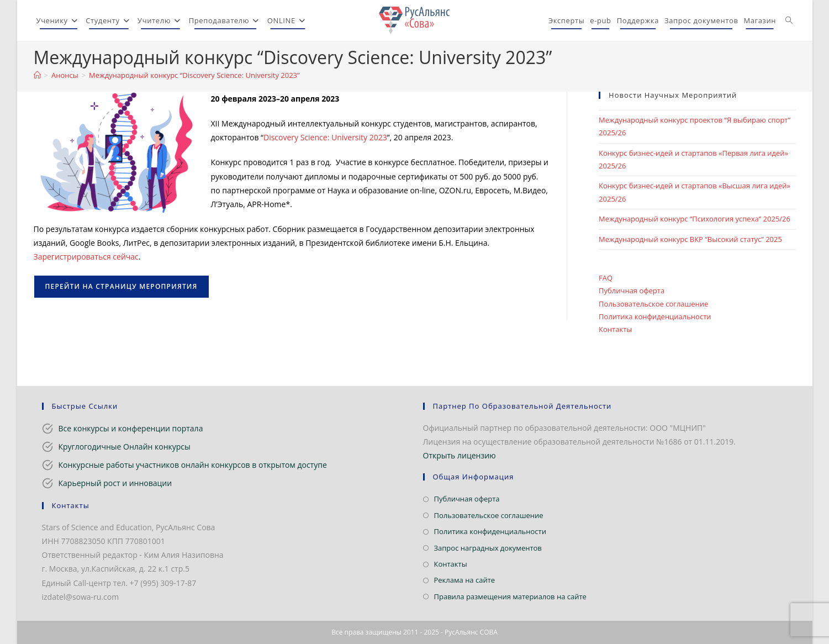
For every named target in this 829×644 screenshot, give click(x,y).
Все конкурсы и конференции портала (131, 428)
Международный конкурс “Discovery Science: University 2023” (194, 75)
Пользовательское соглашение (653, 304)
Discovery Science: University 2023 (325, 137)
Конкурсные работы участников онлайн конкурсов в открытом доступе (193, 465)
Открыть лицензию (460, 455)
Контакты (615, 329)
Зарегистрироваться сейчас (86, 257)
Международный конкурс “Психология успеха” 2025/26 (695, 219)
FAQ (606, 278)
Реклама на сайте (465, 580)
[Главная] (37, 75)
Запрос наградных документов (488, 548)
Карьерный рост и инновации (115, 483)
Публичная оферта (632, 291)
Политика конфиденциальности (655, 316)
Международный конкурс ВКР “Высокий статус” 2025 (690, 239)
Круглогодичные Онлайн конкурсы (125, 447)
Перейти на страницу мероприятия (122, 286)
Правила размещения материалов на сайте (510, 597)
